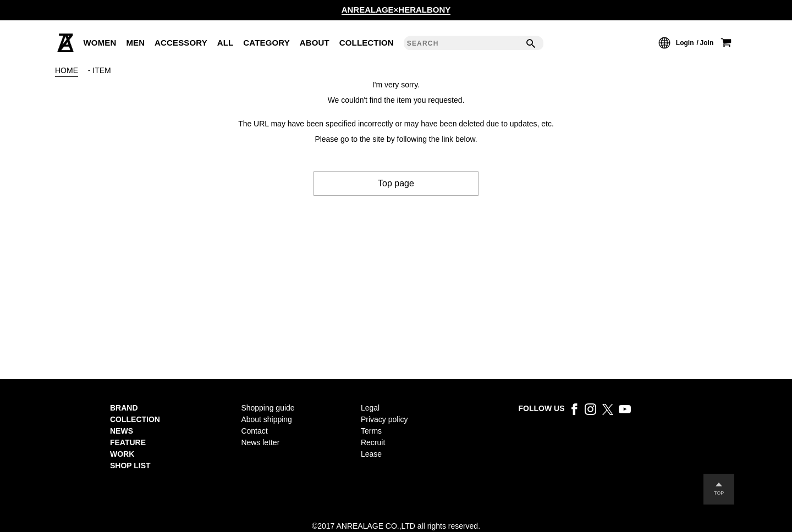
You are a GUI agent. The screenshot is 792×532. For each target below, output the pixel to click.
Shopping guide (268, 408)
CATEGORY (266, 43)
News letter (260, 442)
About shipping (266, 419)
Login (685, 43)
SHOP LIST (130, 465)
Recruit (373, 442)
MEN (135, 43)
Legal (370, 408)
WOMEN (100, 43)
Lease (371, 454)
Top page (396, 183)
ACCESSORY (181, 43)
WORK (122, 454)
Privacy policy (384, 419)
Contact (254, 431)
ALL (226, 43)
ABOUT (315, 43)
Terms (371, 431)
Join (707, 43)
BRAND (124, 408)
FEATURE (128, 442)
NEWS (122, 431)
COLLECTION (367, 43)
